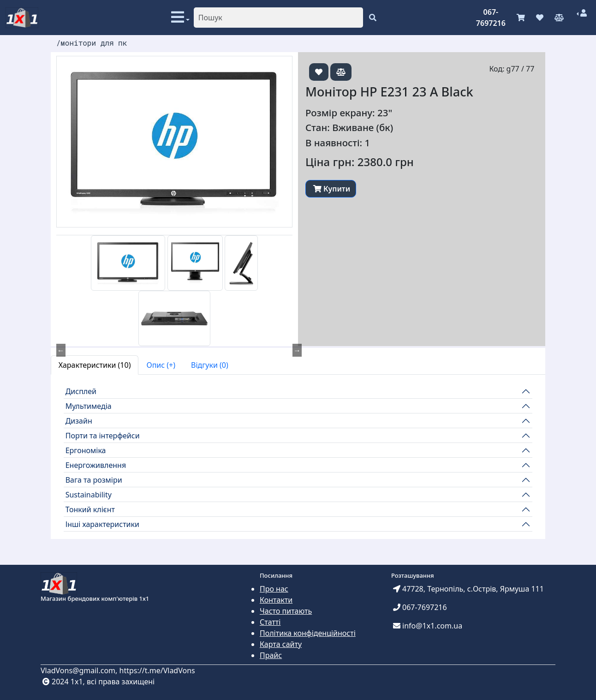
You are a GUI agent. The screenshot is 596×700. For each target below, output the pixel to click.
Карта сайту (281, 644)
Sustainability (89, 495)
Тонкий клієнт (90, 509)
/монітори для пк (92, 43)
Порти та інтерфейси (103, 436)
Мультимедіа (89, 406)
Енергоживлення (96, 465)
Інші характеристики (102, 524)
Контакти (276, 600)
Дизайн (79, 421)
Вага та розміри (94, 480)
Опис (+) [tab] (161, 365)
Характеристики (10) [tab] (95, 365)
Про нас (274, 589)
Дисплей (81, 391)
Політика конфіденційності (308, 633)
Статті (270, 622)
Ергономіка (86, 450)
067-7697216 (491, 18)
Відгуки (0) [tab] (210, 365)
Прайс (271, 655)
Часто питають (286, 611)
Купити (332, 189)
